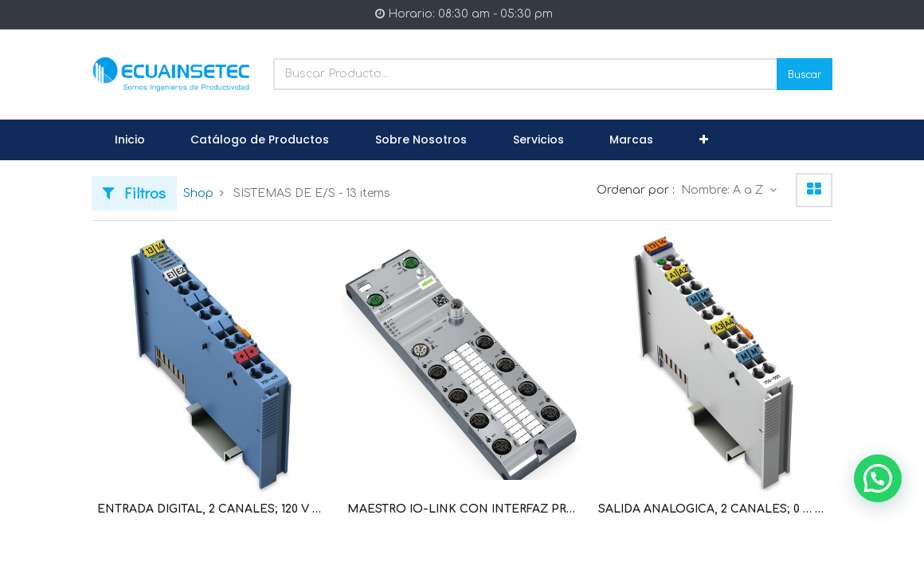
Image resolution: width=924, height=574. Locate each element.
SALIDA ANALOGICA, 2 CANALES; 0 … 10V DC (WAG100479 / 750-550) (713, 509)
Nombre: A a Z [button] (724, 190)
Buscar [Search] (805, 74)
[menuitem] (130, 140)
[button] (704, 140)
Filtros (134, 193)
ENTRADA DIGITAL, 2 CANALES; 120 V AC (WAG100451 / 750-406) (211, 509)
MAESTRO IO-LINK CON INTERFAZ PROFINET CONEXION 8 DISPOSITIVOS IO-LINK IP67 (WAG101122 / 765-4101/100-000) (462, 509)
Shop (198, 193)
